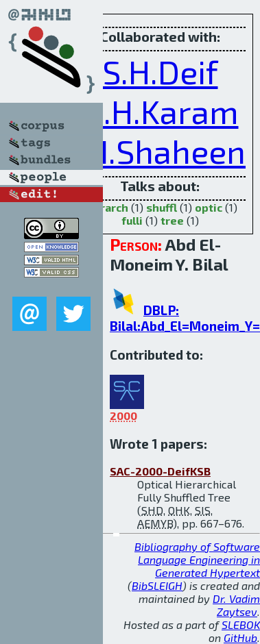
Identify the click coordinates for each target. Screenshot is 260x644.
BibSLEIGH (157, 585)
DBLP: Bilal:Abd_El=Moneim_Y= (185, 318)
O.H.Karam (160, 111)
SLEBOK (241, 624)
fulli (132, 220)
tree (172, 220)
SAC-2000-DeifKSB (160, 471)
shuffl (162, 207)
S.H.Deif (160, 71)
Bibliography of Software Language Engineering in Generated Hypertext (197, 559)
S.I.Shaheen (160, 151)
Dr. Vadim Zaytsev (236, 605)
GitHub (240, 637)
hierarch (106, 207)
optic (209, 207)
